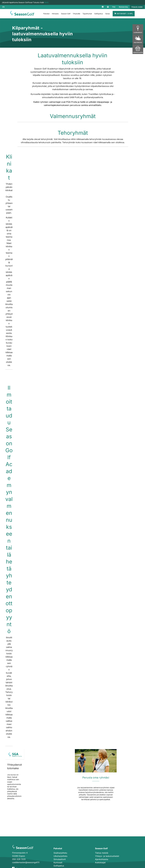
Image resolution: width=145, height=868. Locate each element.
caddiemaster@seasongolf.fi (26, 862)
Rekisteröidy (123, 7)
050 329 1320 (19, 859)
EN (3, 7)
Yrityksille (76, 14)
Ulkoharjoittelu (60, 856)
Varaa (107, 14)
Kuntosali (58, 863)
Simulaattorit (60, 859)
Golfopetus (99, 14)
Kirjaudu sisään (137, 7)
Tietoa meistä (102, 853)
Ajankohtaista (102, 859)
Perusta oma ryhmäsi (96, 778)
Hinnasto (55, 14)
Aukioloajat (100, 863)
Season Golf (66, 14)
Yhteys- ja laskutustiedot (107, 856)
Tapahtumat (87, 14)
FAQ (114, 7)
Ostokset (124, 14)
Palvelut (46, 14)
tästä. (47, 2)
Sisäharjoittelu (60, 853)
